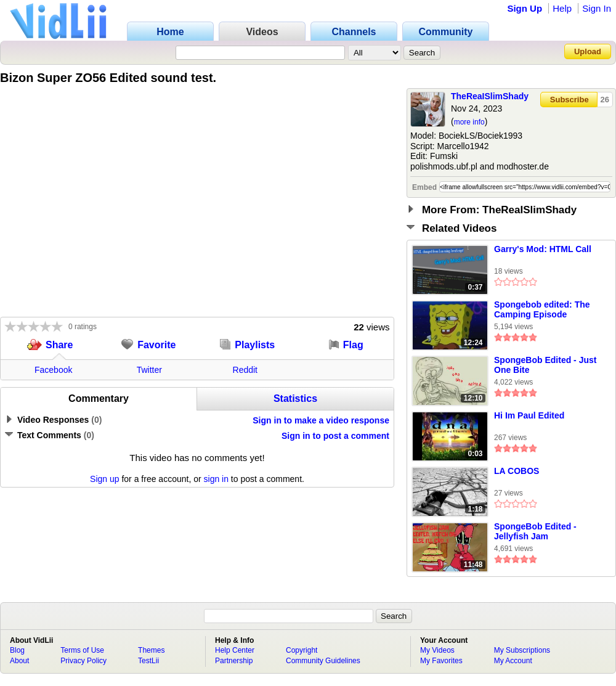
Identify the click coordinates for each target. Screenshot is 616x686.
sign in (216, 479)
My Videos (437, 650)
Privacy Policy (83, 661)
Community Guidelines (323, 661)
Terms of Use (82, 650)
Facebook (53, 370)
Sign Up (525, 8)
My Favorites (441, 661)
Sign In (597, 8)
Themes (151, 650)
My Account (513, 661)
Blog (17, 650)
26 (605, 100)
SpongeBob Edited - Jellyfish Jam (535, 531)
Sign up (104, 479)
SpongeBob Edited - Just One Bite (545, 365)
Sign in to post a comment (335, 436)
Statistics (295, 398)
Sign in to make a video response (321, 420)
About (19, 661)
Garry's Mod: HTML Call (543, 249)
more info (469, 122)
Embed (424, 187)
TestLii (148, 661)
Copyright (302, 650)
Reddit (245, 370)
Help (562, 8)
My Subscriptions (522, 650)
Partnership (234, 661)
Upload (588, 51)
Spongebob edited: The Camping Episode (542, 309)
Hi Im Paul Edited (529, 415)
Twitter (149, 370)
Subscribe (569, 100)
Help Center (235, 650)
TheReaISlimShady (490, 96)
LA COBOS (517, 471)
